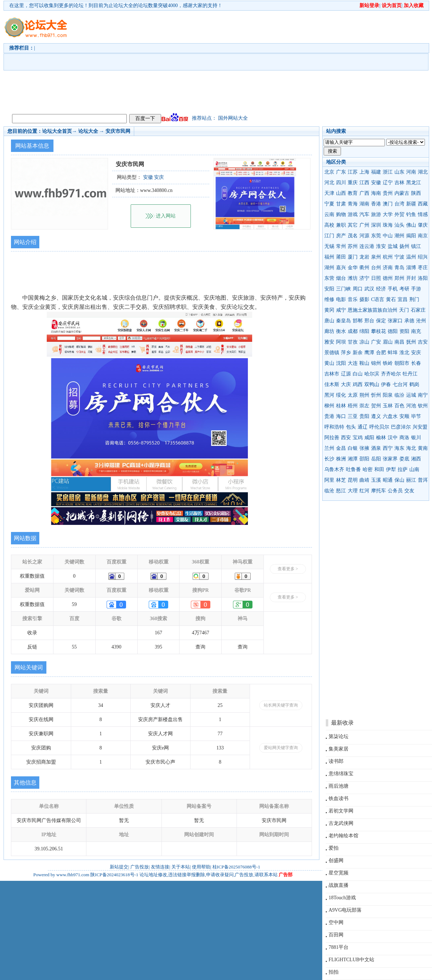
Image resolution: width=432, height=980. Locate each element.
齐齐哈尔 (391, 374)
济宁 (364, 278)
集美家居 (339, 749)
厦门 (353, 257)
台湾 (399, 204)
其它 (353, 225)
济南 (388, 268)
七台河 (400, 384)
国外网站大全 (233, 118)
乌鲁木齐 (334, 469)
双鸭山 (372, 384)
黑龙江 (414, 183)
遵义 (376, 416)
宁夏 (329, 204)
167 (158, 633)
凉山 (364, 342)
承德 (409, 321)
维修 (329, 299)
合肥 (381, 353)
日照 (376, 278)
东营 (329, 278)
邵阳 (364, 459)
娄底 (404, 459)
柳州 (329, 406)
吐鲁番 (353, 469)
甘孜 (353, 342)
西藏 (423, 204)
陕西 (416, 193)
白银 (353, 448)
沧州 (421, 321)
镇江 (416, 246)
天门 (404, 310)
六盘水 (390, 416)
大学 (388, 214)
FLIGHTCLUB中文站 (351, 960)
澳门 (388, 204)
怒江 (341, 491)
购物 (341, 214)
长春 (416, 363)
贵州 (388, 193)
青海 (353, 204)
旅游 (376, 214)
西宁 (388, 448)
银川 (416, 438)
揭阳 (411, 236)
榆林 (381, 438)
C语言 (378, 299)
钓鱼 (411, 214)
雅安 (329, 342)
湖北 (423, 172)
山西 (341, 193)
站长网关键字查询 (281, 705)
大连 (353, 363)
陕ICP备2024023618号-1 (114, 875)
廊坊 (329, 331)
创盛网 (336, 860)
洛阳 (423, 278)
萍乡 (346, 353)
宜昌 (403, 299)
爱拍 (334, 848)
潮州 (399, 236)
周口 (358, 289)
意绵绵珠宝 (341, 774)
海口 (341, 416)
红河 (364, 491)
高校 (329, 225)
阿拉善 (332, 438)
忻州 (376, 395)
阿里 (329, 480)
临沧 (329, 491)
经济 (381, 289)
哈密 (368, 469)
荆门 (414, 299)
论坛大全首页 (57, 131)
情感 (423, 214)
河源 (364, 236)
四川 (341, 183)
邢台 (369, 321)
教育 (353, 193)
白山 (358, 374)
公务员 (395, 491)
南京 (423, 236)
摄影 (364, 299)
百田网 (336, 935)
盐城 (393, 246)
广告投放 (140, 867)
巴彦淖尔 (401, 427)
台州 (376, 268)
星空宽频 (339, 873)
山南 (414, 469)
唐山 (329, 321)
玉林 (388, 406)
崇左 (364, 406)
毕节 (416, 416)
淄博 (411, 268)
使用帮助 (201, 867)
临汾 (399, 395)
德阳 (393, 331)
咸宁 (341, 310)
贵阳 (364, 416)
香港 (376, 204)
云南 (329, 214)
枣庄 (423, 268)
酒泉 (376, 448)
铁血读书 (339, 798)
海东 (399, 448)
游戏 (353, 214)
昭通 (388, 480)
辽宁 (388, 183)
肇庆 (423, 225)
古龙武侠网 (341, 823)
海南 (376, 193)
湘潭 (353, 459)
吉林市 (332, 374)
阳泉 (388, 395)
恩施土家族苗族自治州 (373, 310)
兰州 (329, 448)
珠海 (388, 225)
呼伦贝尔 (379, 427)
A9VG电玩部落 (345, 910)
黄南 (423, 448)
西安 (346, 438)
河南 (411, 172)
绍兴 (423, 257)
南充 (416, 331)
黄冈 (329, 310)
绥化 (341, 395)
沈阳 (341, 363)
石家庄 (418, 310)
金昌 (341, 448)
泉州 (376, 257)
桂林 (341, 406)
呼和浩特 (334, 427)
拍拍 (334, 972)
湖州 (329, 268)
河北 (329, 183)
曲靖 (364, 480)
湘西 (416, 459)
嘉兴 (341, 268)
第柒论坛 (339, 737)
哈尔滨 (372, 374)
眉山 (388, 342)
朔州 (364, 395)
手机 (393, 289)
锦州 (376, 363)
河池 (411, 406)
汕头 (399, 225)
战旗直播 (339, 885)
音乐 (353, 299)
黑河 (329, 395)
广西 (364, 193)
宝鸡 (358, 438)
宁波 (399, 257)
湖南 (364, 204)
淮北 (404, 353)
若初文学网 (341, 811)
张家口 (395, 321)
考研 (404, 289)
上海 (364, 172)
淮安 (381, 246)
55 (74, 647)
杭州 (388, 257)
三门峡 (343, 289)
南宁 (423, 395)
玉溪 (376, 480)
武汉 (369, 289)
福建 (376, 172)
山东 (399, 172)
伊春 (386, 384)
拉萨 (403, 469)
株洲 (341, 459)
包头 (351, 427)
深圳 (376, 225)
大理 (353, 491)
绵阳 (364, 331)
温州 (411, 257)
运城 (411, 395)
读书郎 (336, 761)
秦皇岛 (343, 321)
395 (158, 647)
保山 (399, 480)
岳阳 (376, 459)
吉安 (423, 342)
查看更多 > (288, 569)
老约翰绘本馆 (343, 836)
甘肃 (341, 204)
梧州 (353, 406)
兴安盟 (420, 427)
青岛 (399, 268)
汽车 (364, 214)
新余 (358, 353)
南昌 (399, 342)
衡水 (341, 331)
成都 (353, 331)
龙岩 (364, 257)
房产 (341, 236)
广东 (341, 172)
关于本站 (181, 867)
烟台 (341, 278)
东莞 (376, 236)
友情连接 (160, 867)
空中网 (336, 922)
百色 (399, 406)
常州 (341, 246)
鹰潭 (369, 353)
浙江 (388, 172)
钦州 (423, 406)
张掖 (364, 448)
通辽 (363, 427)
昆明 (353, 480)
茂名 (353, 236)
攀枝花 (379, 331)
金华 (353, 268)
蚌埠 (393, 353)
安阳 (329, 289)
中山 (388, 236)
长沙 (329, 459)
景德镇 (332, 353)
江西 (364, 183)
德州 (388, 278)
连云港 (367, 246)
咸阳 (369, 438)
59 (74, 604)
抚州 (411, 342)
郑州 (399, 278)
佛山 (411, 225)
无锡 (329, 246)
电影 (341, 299)
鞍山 (364, 363)
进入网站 (166, 216)
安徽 (376, 183)
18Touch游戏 (342, 898)
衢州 (364, 268)
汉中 (393, 438)
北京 (329, 172)
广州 (364, 225)
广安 (376, 342)
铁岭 (388, 363)
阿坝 (341, 342)
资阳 (404, 331)
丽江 (411, 480)
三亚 (353, 416)
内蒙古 (402, 193)
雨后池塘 (339, 786)
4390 (116, 647)
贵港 (329, 416)
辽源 (346, 374)
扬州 (404, 246)
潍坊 (353, 278)
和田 (379, 469)
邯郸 (358, 321)
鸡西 (358, 384)
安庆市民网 (118, 131)
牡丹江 (410, 374)
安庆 (416, 353)
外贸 (399, 214)
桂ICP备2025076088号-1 (236, 867)
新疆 (411, 204)
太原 (353, 395)
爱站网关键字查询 (281, 748)
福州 (329, 257)
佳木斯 (332, 384)
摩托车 (379, 491)
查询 (200, 647)
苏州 (353, 246)
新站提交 (119, 867)
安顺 (404, 416)
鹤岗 (414, 384)
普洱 (423, 480)
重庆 (353, 183)
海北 (411, 448)
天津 (329, 193)
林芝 (341, 480)
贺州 (376, 406)
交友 (409, 491)
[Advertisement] (252, 61)
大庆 (346, 384)
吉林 (399, 183)
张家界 (390, 459)
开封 (411, 278)
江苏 (353, 172)
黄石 (391, 299)
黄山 (329, 363)
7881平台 (339, 947)
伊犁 (391, 469)
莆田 (341, 257)
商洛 (404, 438)
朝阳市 (402, 363)
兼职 (341, 225)
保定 (381, 321)
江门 (329, 236)
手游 (416, 289)
